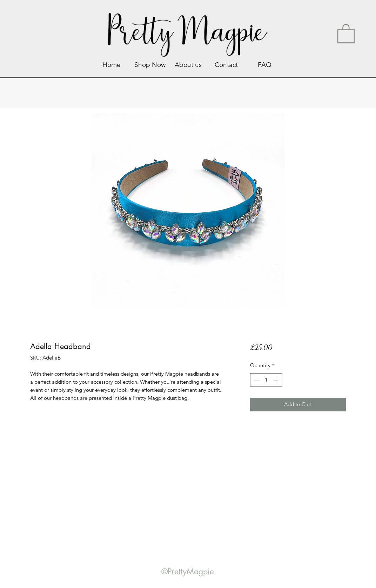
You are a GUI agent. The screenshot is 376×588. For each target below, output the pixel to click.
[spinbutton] (266, 380)
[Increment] (277, 380)
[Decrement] (256, 380)
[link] (346, 33)
